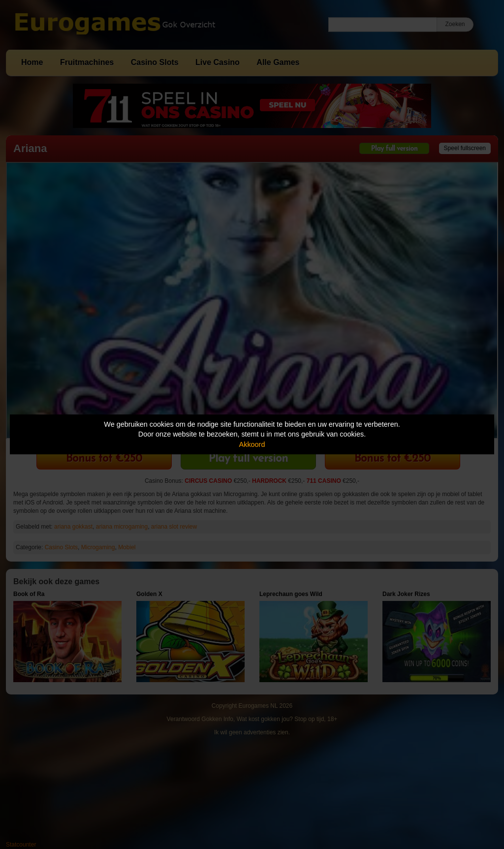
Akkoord (252, 444)
